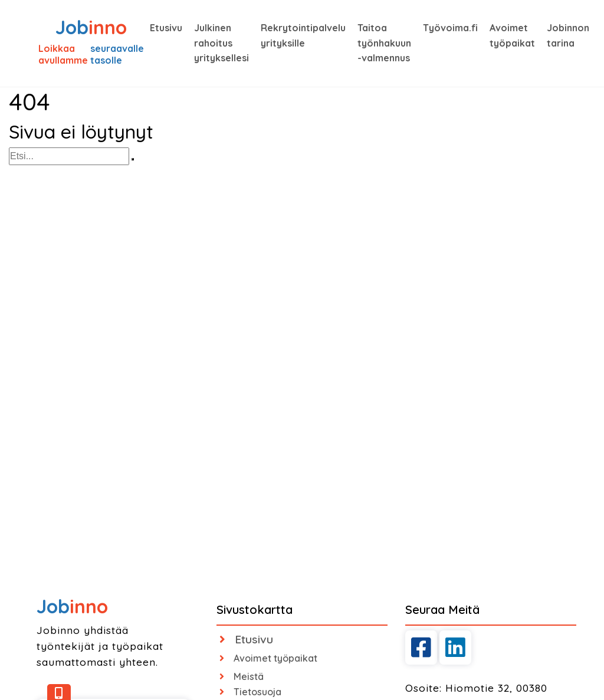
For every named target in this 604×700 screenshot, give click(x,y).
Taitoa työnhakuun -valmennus (384, 43)
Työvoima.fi (450, 28)
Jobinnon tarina (568, 35)
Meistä (242, 676)
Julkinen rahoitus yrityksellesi (221, 43)
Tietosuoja (250, 692)
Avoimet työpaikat (512, 35)
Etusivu (166, 28)
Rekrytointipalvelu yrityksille (303, 35)
